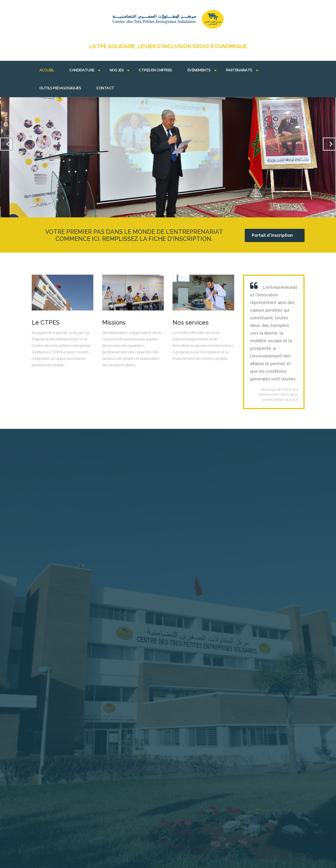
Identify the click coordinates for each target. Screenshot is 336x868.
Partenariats (239, 70)
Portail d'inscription (272, 235)
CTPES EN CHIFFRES (156, 70)
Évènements (199, 70)
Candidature (82, 70)
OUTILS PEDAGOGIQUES (60, 88)
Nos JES (117, 70)
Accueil (47, 70)
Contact (105, 88)
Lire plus (63, 321)
